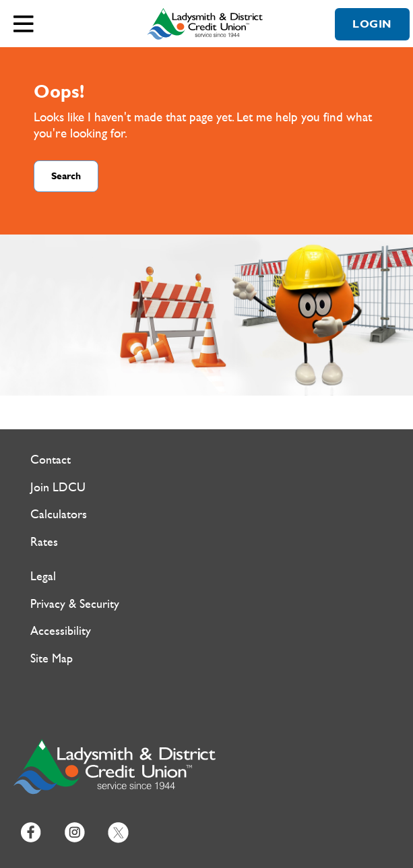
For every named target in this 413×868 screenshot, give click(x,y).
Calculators (59, 515)
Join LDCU (58, 488)
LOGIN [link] (372, 24)
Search (66, 176)
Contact (51, 460)
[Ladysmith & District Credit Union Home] (207, 24)
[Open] (24, 24)
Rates (44, 542)
